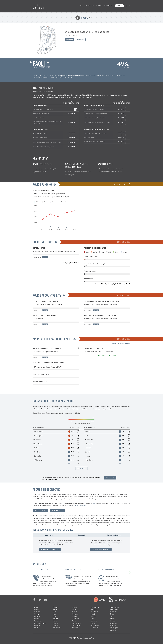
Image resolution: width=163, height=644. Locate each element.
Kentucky (56, 623)
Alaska (36, 607)
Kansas (55, 621)
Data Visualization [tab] (114, 535)
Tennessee (113, 612)
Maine (74, 609)
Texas (112, 614)
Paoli (39, 63)
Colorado (37, 619)
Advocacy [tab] (49, 535)
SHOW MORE (81, 468)
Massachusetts (58, 628)
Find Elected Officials (101, 549)
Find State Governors (50, 549)
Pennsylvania (95, 625)
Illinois (55, 616)
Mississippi (76, 619)
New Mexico (95, 612)
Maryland (75, 607)
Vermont (113, 621)
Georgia (56, 607)
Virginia (113, 619)
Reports (99, 6)
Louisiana (56, 625)
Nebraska (75, 628)
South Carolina (114, 607)
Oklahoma (94, 621)
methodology (41, 510)
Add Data (45, 257)
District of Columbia (40, 623)
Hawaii (55, 609)
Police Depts (70, 40)
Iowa (55, 612)
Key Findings (89, 6)
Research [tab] (82, 535)
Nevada (93, 614)
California (37, 616)
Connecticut (38, 621)
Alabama (37, 609)
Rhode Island (95, 628)
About (80, 6)
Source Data (57, 510)
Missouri (75, 616)
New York (94, 616)
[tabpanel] (81, 545)
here (94, 503)
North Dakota (76, 625)
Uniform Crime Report (102, 284)
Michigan (75, 612)
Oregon (93, 623)
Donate (119, 6)
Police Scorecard (39, 6)
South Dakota (114, 609)
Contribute (108, 6)
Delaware (37, 625)
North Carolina (76, 623)
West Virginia (114, 628)
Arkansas (37, 612)
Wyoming (113, 630)
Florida (36, 628)
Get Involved (120, 600)
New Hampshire (96, 607)
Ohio (92, 619)
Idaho (55, 614)
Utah (111, 616)
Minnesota (75, 614)
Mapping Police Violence (72, 263)
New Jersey (94, 609)
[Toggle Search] (130, 6)
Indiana (82, 18)
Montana (75, 621)
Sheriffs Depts (80, 40)
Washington (114, 623)
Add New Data (110, 478)
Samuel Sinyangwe (80, 506)
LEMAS (128, 284)
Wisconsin (113, 625)
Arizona (36, 614)
